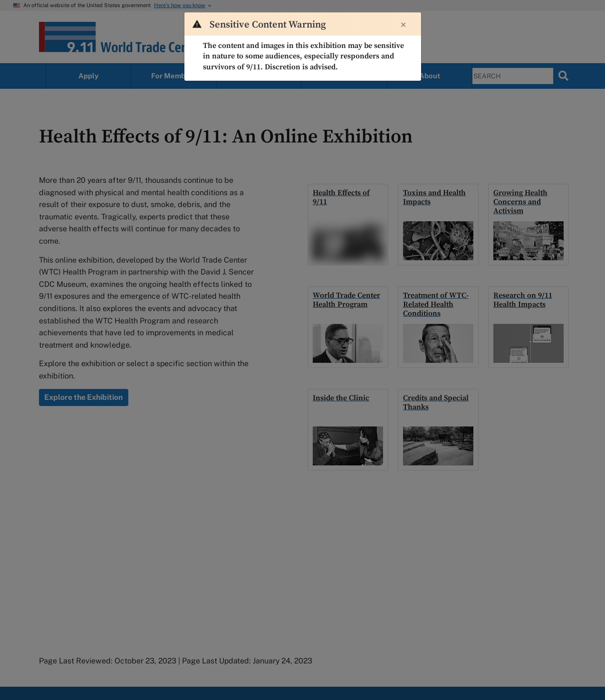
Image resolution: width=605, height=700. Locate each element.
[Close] (403, 25)
